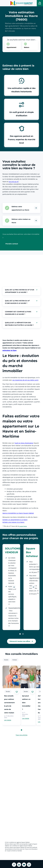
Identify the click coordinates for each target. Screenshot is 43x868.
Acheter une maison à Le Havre (14, 522)
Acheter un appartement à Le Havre (15, 520)
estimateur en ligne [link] (9, 350)
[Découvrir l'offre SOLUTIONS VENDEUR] (14, 587)
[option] (13, 45)
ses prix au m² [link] (14, 182)
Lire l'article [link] (8, 720)
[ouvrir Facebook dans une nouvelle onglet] (14, 865)
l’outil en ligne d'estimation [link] (24, 443)
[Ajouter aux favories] (17, 692)
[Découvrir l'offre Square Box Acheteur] (33, 587)
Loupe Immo (23, 526)
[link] (21, 641)
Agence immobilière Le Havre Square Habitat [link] (18, 513)
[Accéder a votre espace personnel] (40, 3)
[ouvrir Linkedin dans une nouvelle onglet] (19, 865)
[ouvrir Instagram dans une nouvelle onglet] (29, 865)
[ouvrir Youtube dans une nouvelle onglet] (24, 865)
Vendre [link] (6, 660)
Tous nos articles (22, 735)
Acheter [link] (15, 660)
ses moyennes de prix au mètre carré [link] (25, 380)
